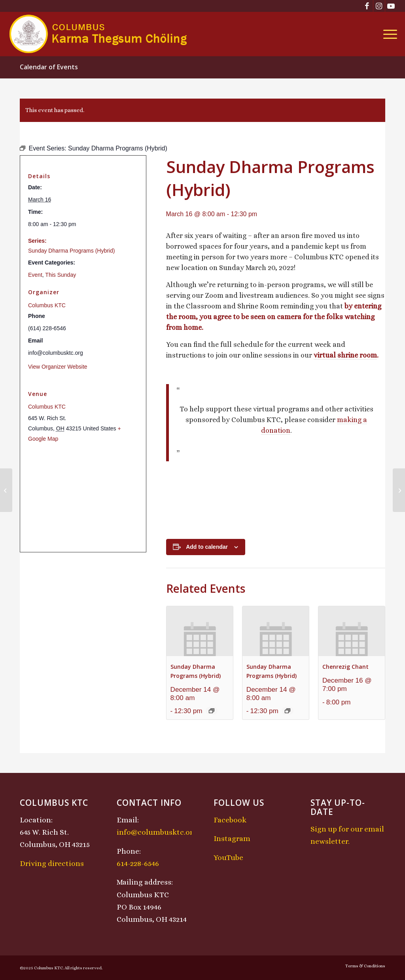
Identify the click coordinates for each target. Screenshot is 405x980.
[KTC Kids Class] (399, 490)
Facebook (230, 820)
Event (35, 275)
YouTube (228, 857)
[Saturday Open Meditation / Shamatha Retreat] (6, 490)
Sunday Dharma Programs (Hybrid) (71, 251)
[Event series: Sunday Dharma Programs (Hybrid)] (212, 711)
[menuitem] (388, 34)
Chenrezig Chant (345, 667)
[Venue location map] (83, 498)
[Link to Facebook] (367, 6)
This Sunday (61, 275)
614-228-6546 (138, 863)
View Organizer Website (58, 367)
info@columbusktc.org (157, 832)
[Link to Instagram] (379, 6)
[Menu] (388, 34)
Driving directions (52, 863)
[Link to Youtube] (391, 6)
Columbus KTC (47, 305)
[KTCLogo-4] (99, 34)
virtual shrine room (345, 355)
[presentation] (200, 631)
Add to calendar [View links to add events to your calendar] (207, 547)
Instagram (232, 838)
